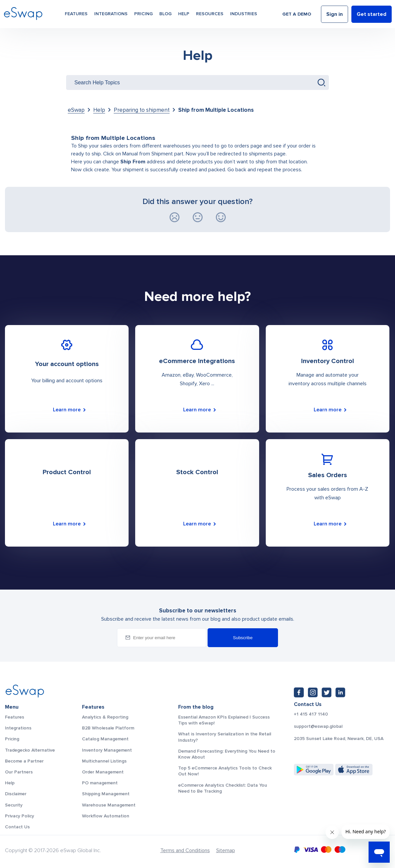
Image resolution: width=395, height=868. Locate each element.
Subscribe (243, 638)
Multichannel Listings (104, 761)
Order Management (103, 772)
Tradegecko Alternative (30, 750)
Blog (165, 14)
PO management (100, 783)
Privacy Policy (20, 816)
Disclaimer (16, 794)
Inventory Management (107, 750)
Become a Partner (24, 761)
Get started (372, 14)
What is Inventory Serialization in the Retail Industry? (225, 737)
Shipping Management (106, 794)
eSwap (76, 110)
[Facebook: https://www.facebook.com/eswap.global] (299, 692)
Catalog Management (105, 739)
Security (14, 805)
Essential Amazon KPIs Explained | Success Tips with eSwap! (224, 720)
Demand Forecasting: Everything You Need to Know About (227, 754)
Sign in (335, 14)
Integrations (111, 14)
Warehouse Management (109, 805)
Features (76, 14)
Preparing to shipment (142, 110)
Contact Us (17, 827)
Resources (210, 14)
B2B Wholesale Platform (108, 728)
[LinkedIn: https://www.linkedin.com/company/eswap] (340, 692)
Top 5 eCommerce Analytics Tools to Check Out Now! (225, 771)
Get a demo (297, 14)
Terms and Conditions (185, 850)
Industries (244, 14)
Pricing (143, 14)
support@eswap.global (318, 726)
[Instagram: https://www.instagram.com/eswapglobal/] (313, 692)
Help (184, 14)
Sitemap (226, 850)
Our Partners (19, 772)
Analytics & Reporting (105, 717)
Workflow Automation (106, 816)
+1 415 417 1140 (311, 714)
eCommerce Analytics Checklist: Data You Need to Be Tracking (223, 788)
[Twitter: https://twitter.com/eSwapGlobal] (327, 692)
